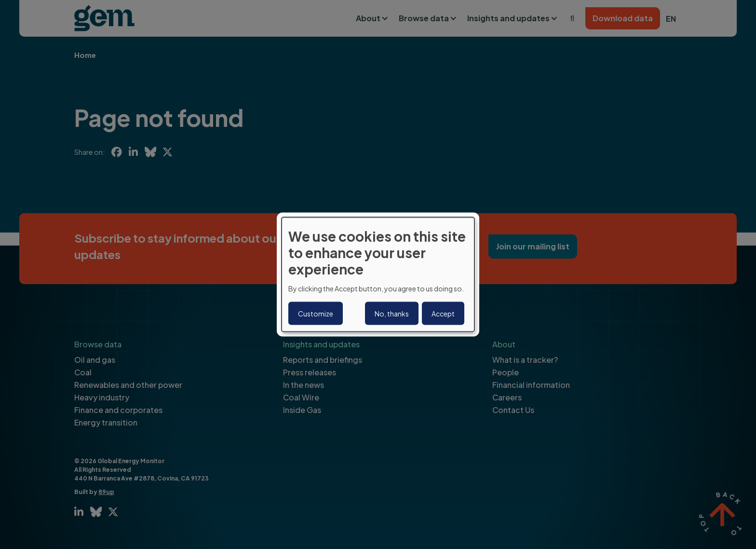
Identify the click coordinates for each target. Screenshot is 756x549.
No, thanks (392, 313)
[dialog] (378, 275)
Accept (443, 313)
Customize (316, 313)
